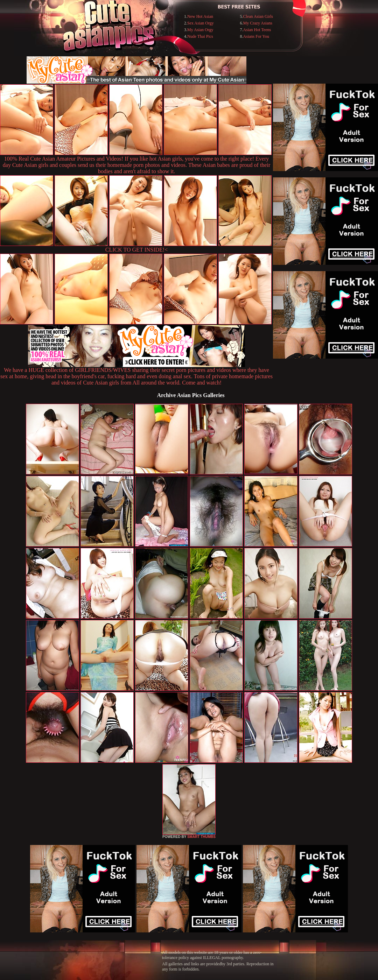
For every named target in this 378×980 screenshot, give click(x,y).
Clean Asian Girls (258, 16)
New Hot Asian (200, 16)
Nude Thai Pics (200, 36)
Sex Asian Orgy (201, 23)
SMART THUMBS (201, 837)
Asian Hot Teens (257, 30)
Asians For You (256, 36)
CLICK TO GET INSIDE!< (136, 250)
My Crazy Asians (258, 23)
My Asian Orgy (200, 30)
